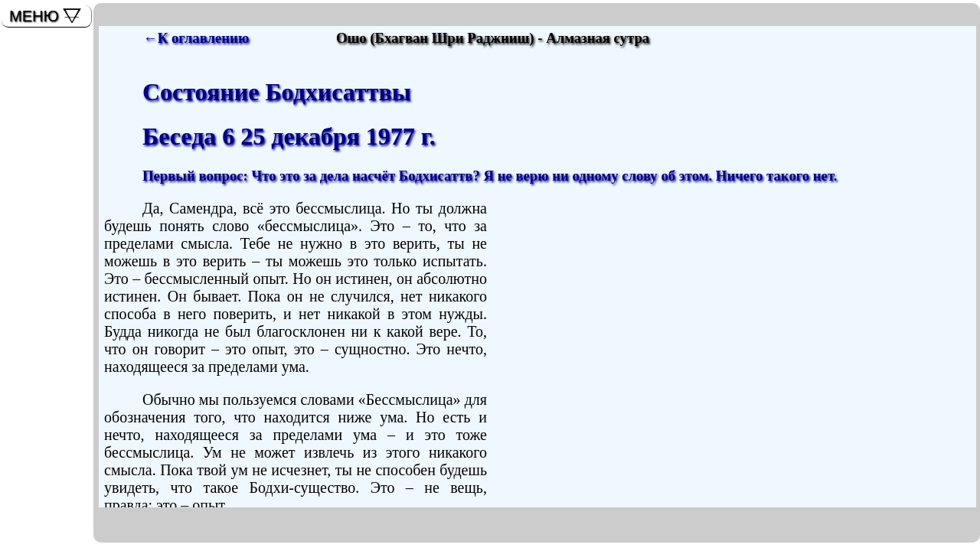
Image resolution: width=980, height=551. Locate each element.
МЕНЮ (34, 16)
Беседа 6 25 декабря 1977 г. (289, 136)
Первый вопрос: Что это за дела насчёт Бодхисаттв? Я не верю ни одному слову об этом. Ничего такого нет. (490, 176)
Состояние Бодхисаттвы (277, 92)
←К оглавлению (196, 38)
